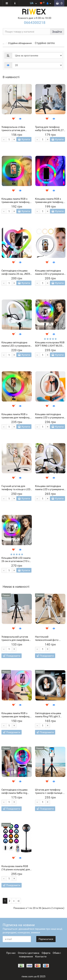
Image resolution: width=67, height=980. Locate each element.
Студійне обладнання (20, 43)
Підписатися (46, 939)
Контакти (41, 956)
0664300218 (35, 23)
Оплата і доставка (29, 953)
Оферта (46, 953)
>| (18, 901)
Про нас (11, 953)
